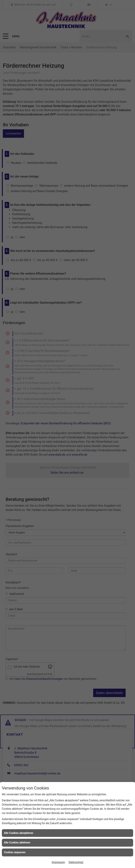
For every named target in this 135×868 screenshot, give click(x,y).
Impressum (58, 862)
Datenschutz (76, 862)
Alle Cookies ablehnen (17, 843)
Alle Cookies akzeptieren (19, 833)
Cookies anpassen (15, 852)
